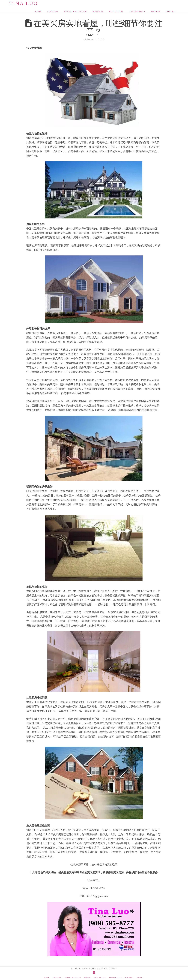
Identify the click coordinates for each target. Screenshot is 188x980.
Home (47, 977)
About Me (57, 977)
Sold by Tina (100, 977)
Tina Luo (24, 3)
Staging (129, 977)
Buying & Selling (73, 977)
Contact (140, 977)
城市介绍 (87, 977)
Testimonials (115, 977)
